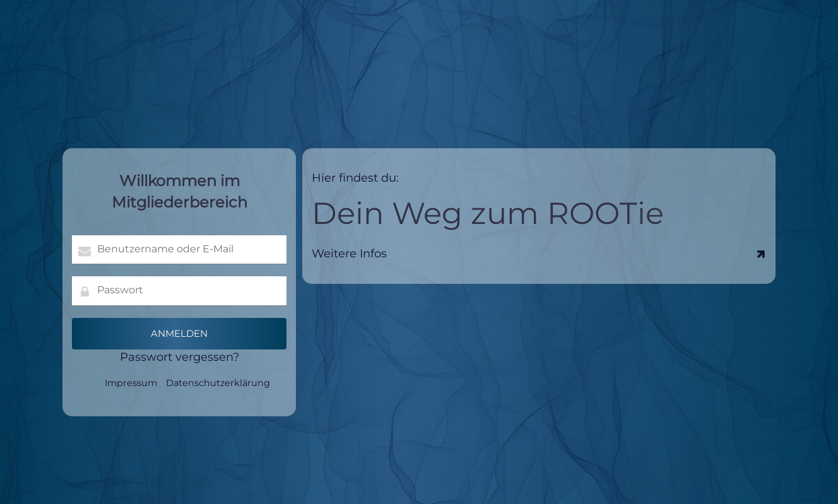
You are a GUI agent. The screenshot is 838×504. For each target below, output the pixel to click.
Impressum (131, 383)
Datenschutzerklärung (218, 383)
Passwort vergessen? (180, 357)
